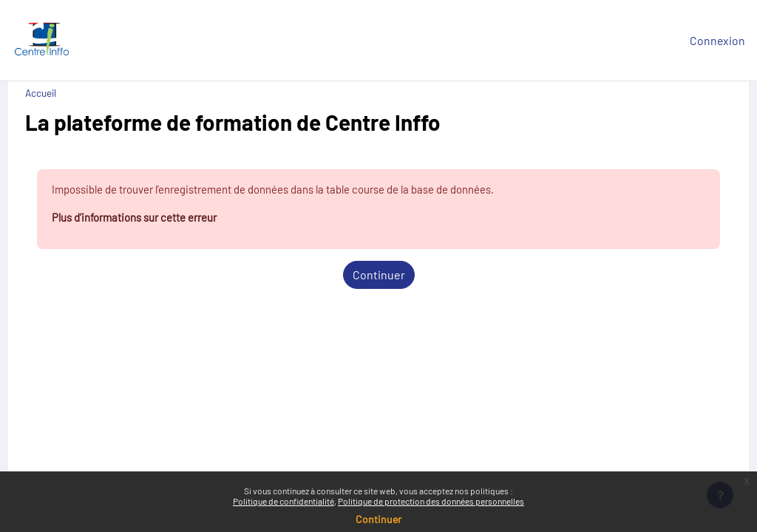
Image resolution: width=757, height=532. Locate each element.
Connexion (717, 40)
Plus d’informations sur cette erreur (169, 219)
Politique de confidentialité (284, 501)
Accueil (68, 93)
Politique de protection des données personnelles (431, 501)
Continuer (379, 277)
